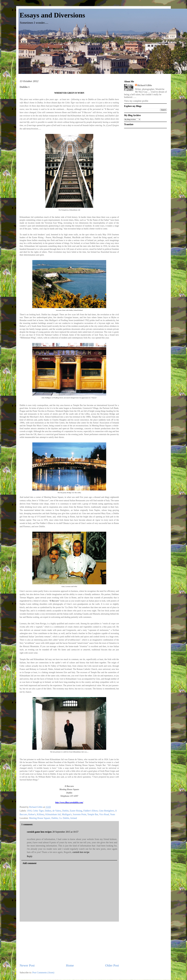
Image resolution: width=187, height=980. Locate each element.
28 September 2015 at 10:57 (65, 832)
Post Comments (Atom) (43, 972)
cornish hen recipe (81, 852)
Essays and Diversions (52, 15)
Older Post (112, 965)
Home (70, 965)
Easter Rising (76, 811)
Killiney (41, 814)
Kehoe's (32, 814)
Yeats (113, 814)
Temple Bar (93, 814)
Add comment (29, 863)
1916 (29, 811)
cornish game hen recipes (39, 832)
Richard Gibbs (145, 85)
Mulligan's (67, 814)
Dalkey (48, 811)
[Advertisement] (69, 942)
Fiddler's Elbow (91, 811)
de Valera (57, 811)
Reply (30, 856)
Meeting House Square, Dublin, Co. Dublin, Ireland (53, 818)
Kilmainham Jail (53, 814)
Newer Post (27, 965)
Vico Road (104, 814)
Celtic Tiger (38, 811)
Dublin (65, 811)
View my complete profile (136, 101)
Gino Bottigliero (107, 811)
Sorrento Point (80, 814)
